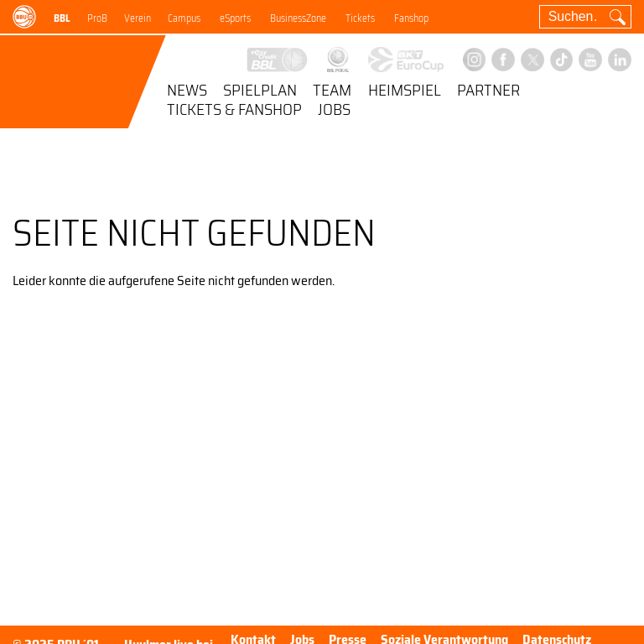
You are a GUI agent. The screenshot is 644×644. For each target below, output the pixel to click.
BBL (62, 18)
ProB (97, 18)
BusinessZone (298, 18)
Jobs (334, 111)
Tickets (360, 18)
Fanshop (411, 18)
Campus (184, 18)
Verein (138, 18)
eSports (235, 18)
